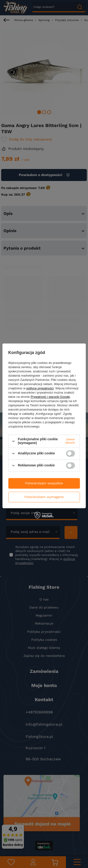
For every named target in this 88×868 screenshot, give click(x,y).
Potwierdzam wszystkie (44, 483)
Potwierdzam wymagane (44, 497)
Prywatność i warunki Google (50, 397)
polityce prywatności (40, 389)
